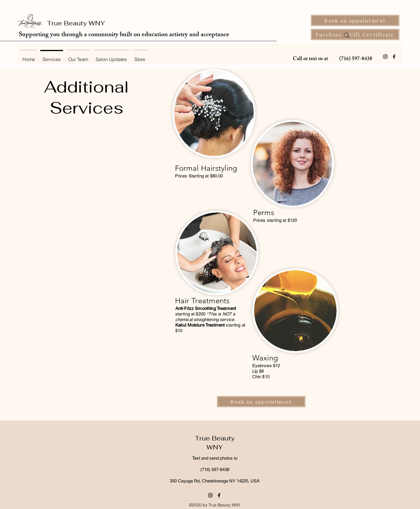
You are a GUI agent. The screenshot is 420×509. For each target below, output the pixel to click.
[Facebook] (394, 57)
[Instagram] (385, 57)
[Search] (347, 35)
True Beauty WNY (76, 23)
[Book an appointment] (355, 20)
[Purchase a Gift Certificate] (355, 34)
